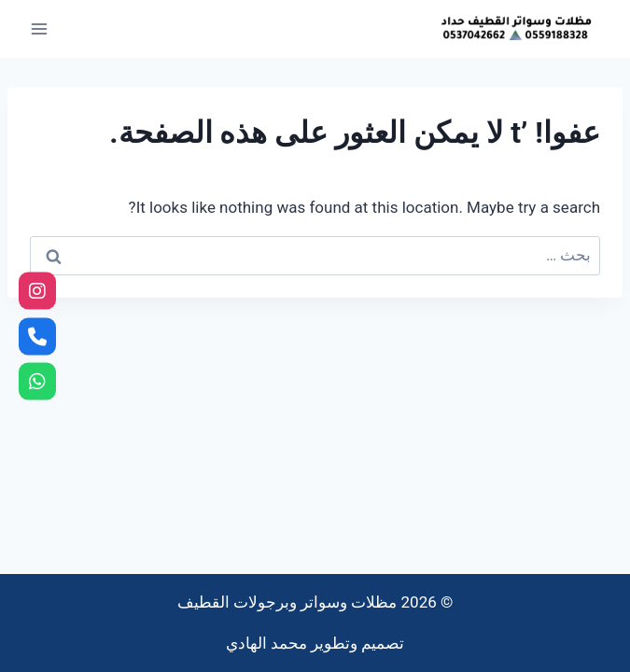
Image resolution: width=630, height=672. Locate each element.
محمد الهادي (266, 643)
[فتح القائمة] (40, 28)
